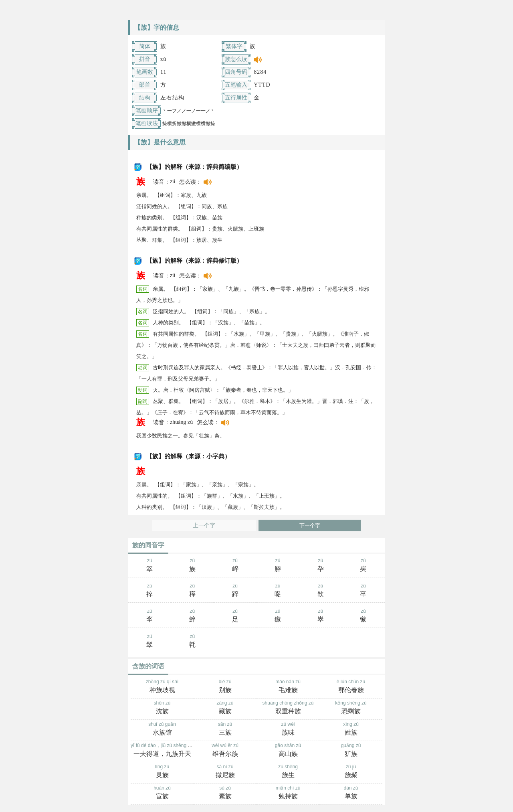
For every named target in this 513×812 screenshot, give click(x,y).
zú (150, 566)
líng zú (162, 772)
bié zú (225, 687)
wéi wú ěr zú (225, 751)
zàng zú (225, 708)
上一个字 (204, 525)
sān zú (225, 729)
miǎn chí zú (288, 793)
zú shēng (288, 772)
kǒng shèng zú (351, 708)
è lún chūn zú (351, 687)
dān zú (351, 793)
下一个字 (310, 525)
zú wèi (288, 729)
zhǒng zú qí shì (162, 687)
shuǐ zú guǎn (162, 729)
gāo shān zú (288, 751)
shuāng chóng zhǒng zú (288, 708)
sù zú (225, 793)
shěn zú (162, 708)
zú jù (351, 772)
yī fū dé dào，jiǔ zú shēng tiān (163, 751)
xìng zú (351, 729)
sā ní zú (225, 772)
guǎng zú (351, 751)
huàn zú (162, 793)
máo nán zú (288, 687)
